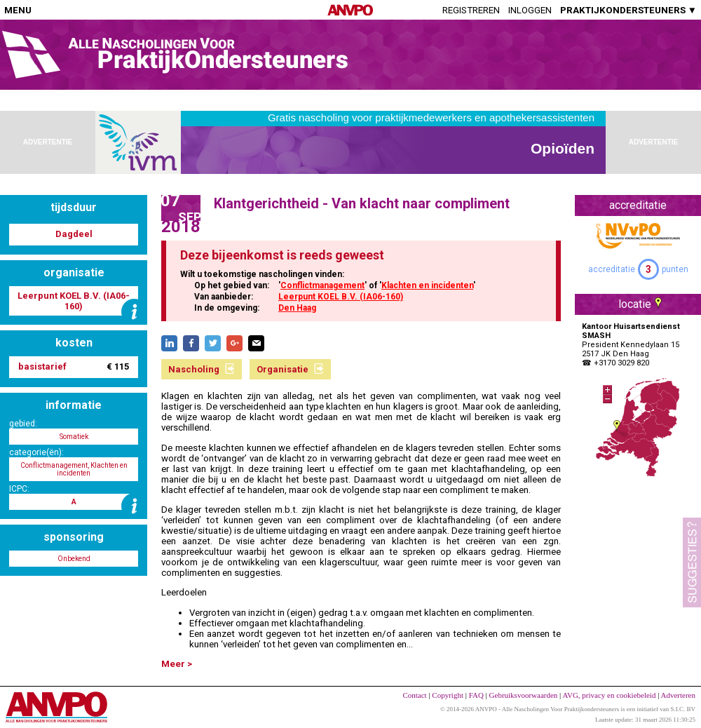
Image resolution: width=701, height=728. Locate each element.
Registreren (471, 10)
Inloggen (530, 10)
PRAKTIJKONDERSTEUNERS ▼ (628, 10)
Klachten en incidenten (427, 285)
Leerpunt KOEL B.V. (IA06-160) (341, 297)
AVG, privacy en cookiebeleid (609, 695)
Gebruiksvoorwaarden (524, 695)
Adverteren (678, 695)
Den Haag (297, 308)
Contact (414, 695)
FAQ (476, 695)
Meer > (177, 664)
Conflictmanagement (322, 285)
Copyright (448, 695)
